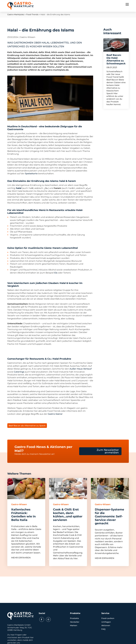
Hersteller (75, 622)
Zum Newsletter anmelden (108, 451)
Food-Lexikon (108, 618)
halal (19, 188)
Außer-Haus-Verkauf (81, 369)
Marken (74, 625)
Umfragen (106, 622)
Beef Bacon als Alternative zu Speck (27, 426)
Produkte (74, 618)
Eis (56, 273)
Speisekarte (31, 174)
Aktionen (106, 625)
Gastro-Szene (55, 414)
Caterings (19, 372)
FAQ (103, 629)
